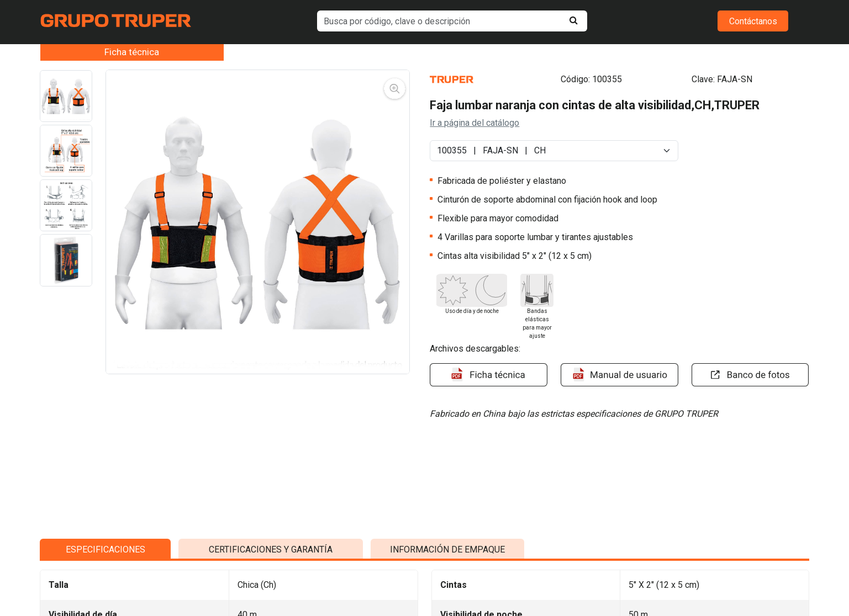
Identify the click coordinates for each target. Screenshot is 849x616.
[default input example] (452, 21)
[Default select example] (554, 151)
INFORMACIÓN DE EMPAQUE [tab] (447, 545)
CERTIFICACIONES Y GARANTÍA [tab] (271, 545)
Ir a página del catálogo (474, 123)
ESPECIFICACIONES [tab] (106, 545)
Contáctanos (753, 21)
